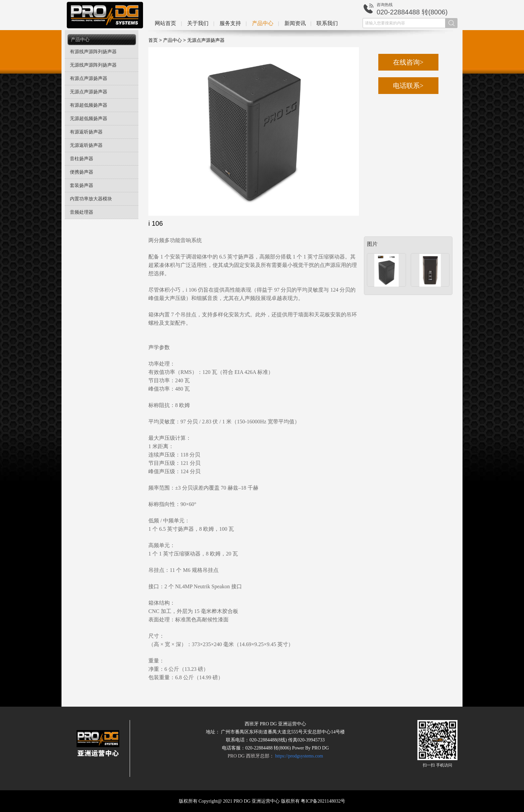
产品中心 (263, 23)
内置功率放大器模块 (91, 199)
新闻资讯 (295, 23)
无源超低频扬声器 (89, 119)
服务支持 (230, 23)
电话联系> (408, 86)
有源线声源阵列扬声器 (93, 52)
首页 (153, 40)
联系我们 (327, 23)
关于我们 (198, 23)
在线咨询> (408, 62)
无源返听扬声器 (86, 145)
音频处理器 (82, 212)
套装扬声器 (82, 185)
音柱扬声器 (82, 159)
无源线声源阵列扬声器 (93, 65)
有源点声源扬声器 (89, 78)
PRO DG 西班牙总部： (275, 756)
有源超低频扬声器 (89, 105)
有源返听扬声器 (86, 132)
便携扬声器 (82, 172)
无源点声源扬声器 (89, 92)
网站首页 (165, 23)
